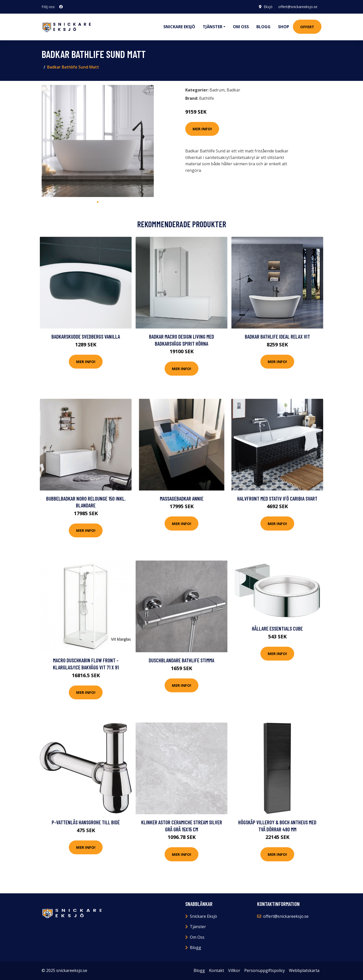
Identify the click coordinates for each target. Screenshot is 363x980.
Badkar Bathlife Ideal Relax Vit (277, 336)
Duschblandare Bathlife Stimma (181, 660)
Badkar (233, 90)
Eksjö (268, 7)
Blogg (263, 27)
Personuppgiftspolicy (265, 970)
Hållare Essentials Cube (277, 628)
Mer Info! (202, 129)
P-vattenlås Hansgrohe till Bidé (86, 822)
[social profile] (61, 7)
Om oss (241, 27)
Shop (284, 27)
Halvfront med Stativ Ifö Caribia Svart (277, 498)
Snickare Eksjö (179, 27)
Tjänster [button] (213, 27)
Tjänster (198, 927)
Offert (307, 27)
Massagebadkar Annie (182, 498)
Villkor (234, 970)
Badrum (217, 90)
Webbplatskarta (304, 970)
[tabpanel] (98, 141)
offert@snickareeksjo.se (298, 7)
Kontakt (217, 970)
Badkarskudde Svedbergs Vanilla (86, 336)
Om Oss (197, 937)
